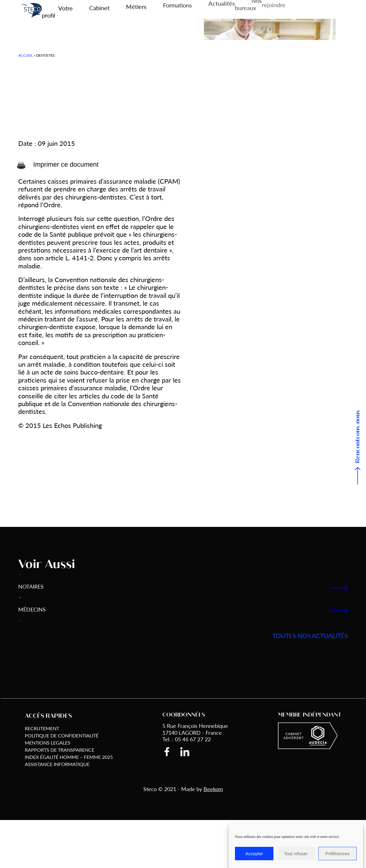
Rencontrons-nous (358, 437)
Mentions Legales (48, 743)
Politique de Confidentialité (62, 735)
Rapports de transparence (60, 750)
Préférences (337, 854)
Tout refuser (296, 854)
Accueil (26, 55)
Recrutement (42, 728)
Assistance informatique (57, 764)
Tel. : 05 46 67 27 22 (187, 739)
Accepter (254, 854)
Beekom (213, 789)
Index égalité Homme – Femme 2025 (69, 757)
